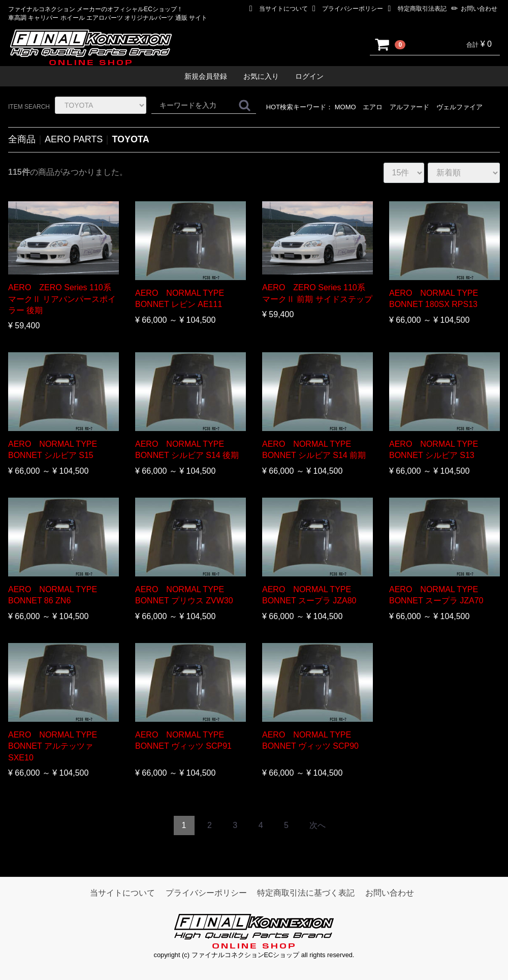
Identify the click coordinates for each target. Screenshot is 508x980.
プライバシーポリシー (348, 9)
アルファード (409, 107)
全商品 (22, 139)
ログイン (309, 76)
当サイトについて (279, 9)
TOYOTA (130, 139)
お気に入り (261, 76)
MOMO (345, 107)
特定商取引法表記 (417, 9)
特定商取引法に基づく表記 (306, 893)
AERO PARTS (74, 139)
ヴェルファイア (459, 107)
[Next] (317, 826)
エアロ (373, 107)
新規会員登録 (206, 76)
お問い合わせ (474, 9)
